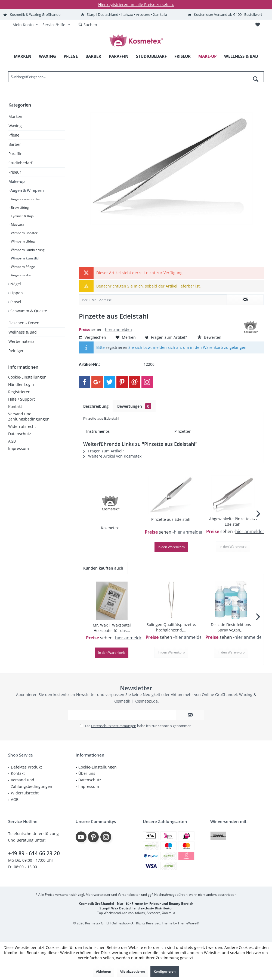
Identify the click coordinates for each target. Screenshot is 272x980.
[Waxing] (47, 56)
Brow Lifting (19, 208)
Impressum (18, 448)
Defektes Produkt (26, 767)
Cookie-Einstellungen (27, 377)
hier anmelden (118, 329)
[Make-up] (207, 56)
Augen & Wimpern (27, 190)
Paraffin (16, 154)
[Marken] (23, 56)
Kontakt (15, 406)
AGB (12, 441)
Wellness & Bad (23, 332)
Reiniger (16, 351)
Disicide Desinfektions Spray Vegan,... (231, 627)
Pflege (14, 135)
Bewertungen (134, 406)
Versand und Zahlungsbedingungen (29, 416)
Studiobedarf (20, 163)
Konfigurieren (165, 971)
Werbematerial (22, 341)
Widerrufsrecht (22, 426)
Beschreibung (96, 406)
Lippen (16, 293)
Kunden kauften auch (103, 568)
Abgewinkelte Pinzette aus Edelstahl (233, 521)
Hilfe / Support (21, 399)
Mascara (17, 224)
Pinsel (15, 302)
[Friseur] (183, 56)
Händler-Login (21, 384)
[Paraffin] (119, 56)
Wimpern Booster (24, 233)
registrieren (117, 347)
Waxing (15, 126)
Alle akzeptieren (132, 971)
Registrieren (19, 392)
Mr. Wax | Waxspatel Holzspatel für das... (112, 628)
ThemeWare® (188, 923)
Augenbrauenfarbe (25, 199)
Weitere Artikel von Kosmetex (112, 456)
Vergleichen (92, 337)
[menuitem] (257, 25)
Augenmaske (20, 275)
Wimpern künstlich (25, 258)
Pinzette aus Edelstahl (171, 519)
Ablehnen (104, 971)
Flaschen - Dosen (24, 323)
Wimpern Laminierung (27, 250)
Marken (15, 117)
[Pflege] (71, 56)
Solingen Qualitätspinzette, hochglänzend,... (171, 627)
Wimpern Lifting (22, 241)
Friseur (15, 172)
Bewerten (209, 337)
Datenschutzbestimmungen (114, 726)
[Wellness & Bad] (241, 56)
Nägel (15, 284)
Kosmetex (110, 528)
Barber (15, 144)
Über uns (87, 773)
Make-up (17, 181)
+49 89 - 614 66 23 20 (34, 853)
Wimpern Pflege (23, 267)
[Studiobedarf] (151, 56)
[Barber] (93, 56)
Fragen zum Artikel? (166, 337)
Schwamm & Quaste (28, 311)
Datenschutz (20, 434)
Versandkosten (129, 895)
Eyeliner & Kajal (22, 216)
